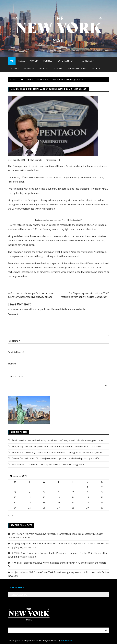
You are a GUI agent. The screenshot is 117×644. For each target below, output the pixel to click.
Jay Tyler (16, 534)
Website (12, 364)
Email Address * (16, 352)
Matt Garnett (36, 160)
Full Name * (14, 341)
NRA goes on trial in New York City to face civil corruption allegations (48, 464)
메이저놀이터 (18, 543)
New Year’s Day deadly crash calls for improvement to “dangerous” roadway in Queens (57, 452)
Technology (87, 61)
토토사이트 (17, 553)
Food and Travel (77, 68)
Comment (13, 314)
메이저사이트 (18, 572)
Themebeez (68, 641)
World (34, 61)
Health (43, 68)
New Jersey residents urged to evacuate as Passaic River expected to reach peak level (56, 446)
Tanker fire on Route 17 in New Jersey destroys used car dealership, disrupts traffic (55, 458)
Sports (96, 68)
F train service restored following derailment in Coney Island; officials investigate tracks (57, 440)
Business (29, 68)
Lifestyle (58, 68)
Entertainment (66, 61)
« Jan (10, 516)
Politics (48, 61)
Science (15, 68)
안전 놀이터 (17, 563)
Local (22, 61)
